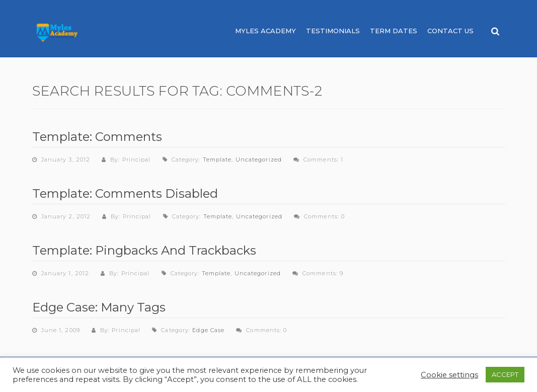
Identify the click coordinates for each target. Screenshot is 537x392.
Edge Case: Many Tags (99, 307)
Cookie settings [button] (449, 375)
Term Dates (394, 31)
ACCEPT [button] (505, 374)
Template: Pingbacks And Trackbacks (144, 250)
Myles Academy (265, 31)
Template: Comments (97, 137)
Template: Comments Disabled (125, 193)
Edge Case (208, 330)
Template (217, 160)
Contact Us (450, 31)
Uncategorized (259, 160)
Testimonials (333, 31)
